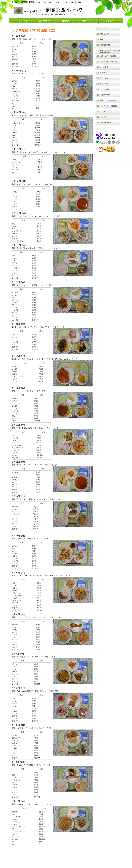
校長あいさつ (44, 21)
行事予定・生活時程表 (108, 100)
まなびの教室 (105, 95)
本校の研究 (104, 67)
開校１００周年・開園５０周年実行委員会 (110, 51)
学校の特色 (104, 84)
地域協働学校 (105, 45)
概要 (102, 39)
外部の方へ (88, 21)
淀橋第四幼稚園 (106, 123)
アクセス (110, 21)
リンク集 (103, 117)
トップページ (22, 21)
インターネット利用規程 (109, 106)
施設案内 (66, 21)
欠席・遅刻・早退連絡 (108, 56)
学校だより (104, 78)
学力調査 (103, 73)
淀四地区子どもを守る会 (109, 62)
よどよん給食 (105, 89)
